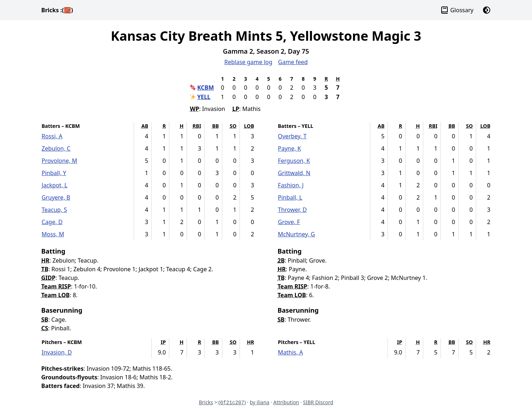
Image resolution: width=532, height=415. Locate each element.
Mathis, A (291, 352)
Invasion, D (57, 352)
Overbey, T (292, 136)
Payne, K (290, 148)
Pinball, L (290, 197)
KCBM (205, 88)
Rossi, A (52, 136)
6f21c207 (232, 403)
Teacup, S (54, 210)
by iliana (259, 402)
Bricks (57, 10)
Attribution (286, 402)
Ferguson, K (294, 161)
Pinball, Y (54, 173)
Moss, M (53, 234)
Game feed (293, 62)
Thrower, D (292, 210)
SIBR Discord (318, 402)
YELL (204, 97)
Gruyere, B (56, 197)
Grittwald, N (294, 173)
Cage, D (52, 222)
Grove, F (289, 222)
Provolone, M (60, 161)
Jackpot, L (55, 185)
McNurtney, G (297, 234)
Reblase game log (248, 62)
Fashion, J (291, 185)
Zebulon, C (56, 148)
